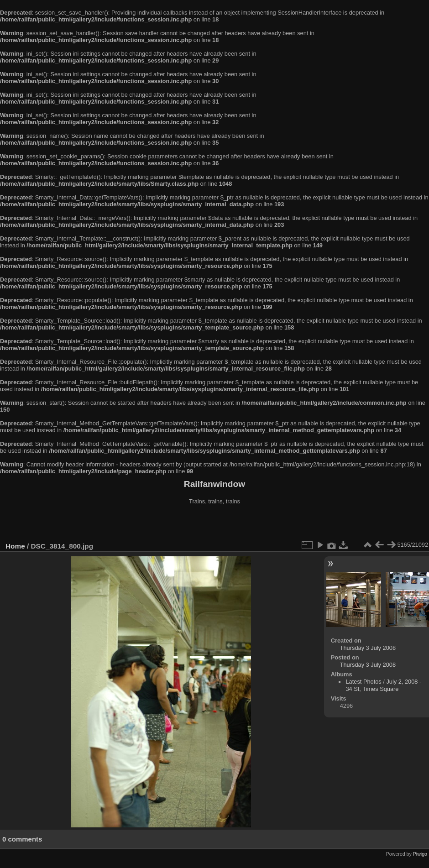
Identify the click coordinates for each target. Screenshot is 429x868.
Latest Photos (363, 682)
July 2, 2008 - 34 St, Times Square (383, 685)
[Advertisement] (214, 524)
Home (15, 546)
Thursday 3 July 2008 (368, 648)
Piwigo (420, 854)
